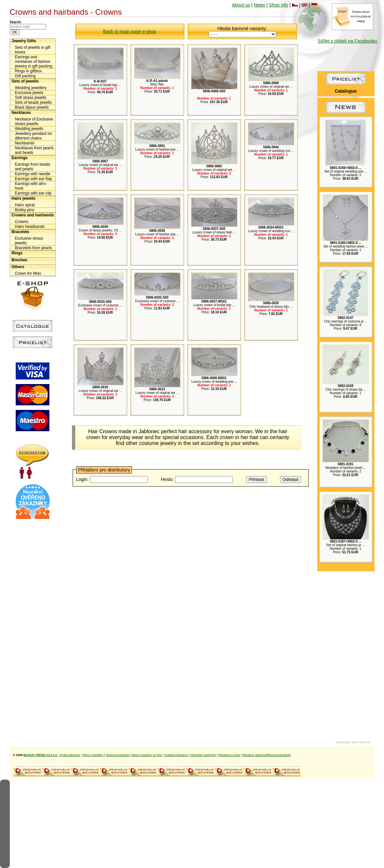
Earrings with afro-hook (31, 186)
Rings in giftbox (28, 71)
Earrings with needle (33, 174)
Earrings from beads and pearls (33, 167)
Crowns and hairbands (33, 215)
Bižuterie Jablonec (254, 755)
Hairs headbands (30, 227)
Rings (17, 253)
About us (241, 5)
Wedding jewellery (31, 88)
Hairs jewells (24, 198)
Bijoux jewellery (94, 755)
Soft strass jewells (31, 98)
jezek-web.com (361, 742)
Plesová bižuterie (279, 755)
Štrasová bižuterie (117, 755)
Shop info (279, 5)
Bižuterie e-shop (229, 755)
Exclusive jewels (29, 93)
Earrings (20, 158)
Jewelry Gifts (24, 41)
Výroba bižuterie (70, 755)
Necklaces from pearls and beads (35, 150)
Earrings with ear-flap (34, 179)
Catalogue (346, 91)
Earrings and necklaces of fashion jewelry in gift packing (34, 62)
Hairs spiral (25, 205)
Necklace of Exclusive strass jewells (34, 121)
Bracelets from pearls (34, 248)
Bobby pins (25, 210)
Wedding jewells (29, 129)
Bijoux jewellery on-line (147, 755)
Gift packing (25, 76)
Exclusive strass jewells (29, 241)
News (260, 5)
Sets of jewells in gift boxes (33, 50)
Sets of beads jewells (34, 102)
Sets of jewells (25, 81)
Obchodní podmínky (203, 755)
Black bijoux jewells (32, 107)
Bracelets (21, 232)
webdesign (343, 742)
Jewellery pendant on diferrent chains (34, 136)
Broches (20, 260)
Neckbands (25, 143)
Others (18, 267)
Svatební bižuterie (176, 755)
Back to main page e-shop (130, 31)
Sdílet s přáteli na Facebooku (347, 41)
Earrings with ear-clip (33, 193)
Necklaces (21, 113)
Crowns (22, 222)
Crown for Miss (28, 273)
